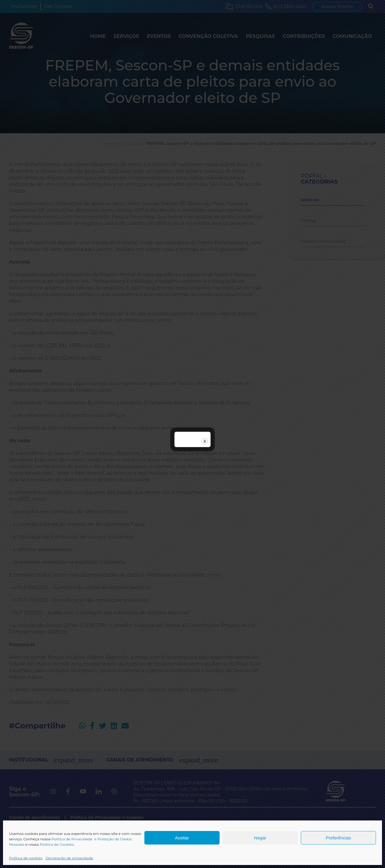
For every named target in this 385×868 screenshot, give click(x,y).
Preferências (338, 838)
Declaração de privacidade (69, 858)
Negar (260, 838)
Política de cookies (26, 858)
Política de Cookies (57, 844)
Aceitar (182, 838)
